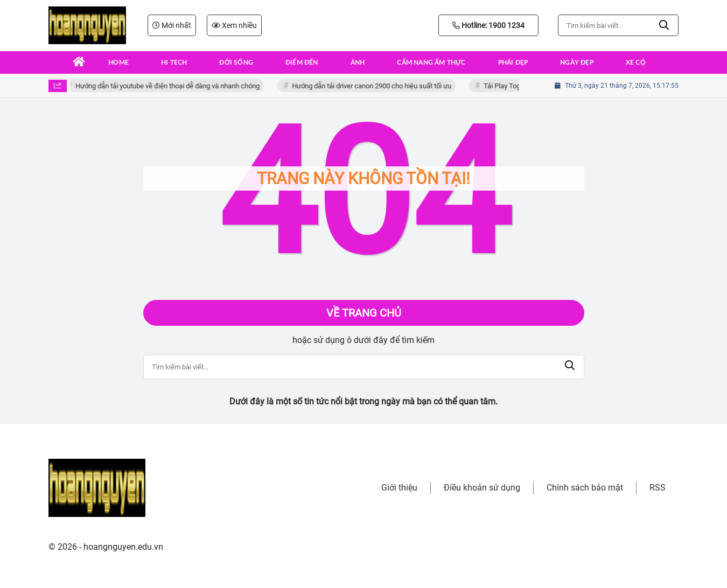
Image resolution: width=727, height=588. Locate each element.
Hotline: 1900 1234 (488, 25)
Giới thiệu (399, 488)
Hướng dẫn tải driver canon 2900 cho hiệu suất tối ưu (374, 86)
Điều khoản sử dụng (482, 488)
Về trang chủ (364, 313)
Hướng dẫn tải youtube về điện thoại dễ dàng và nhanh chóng (170, 86)
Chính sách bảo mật (585, 488)
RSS (658, 488)
